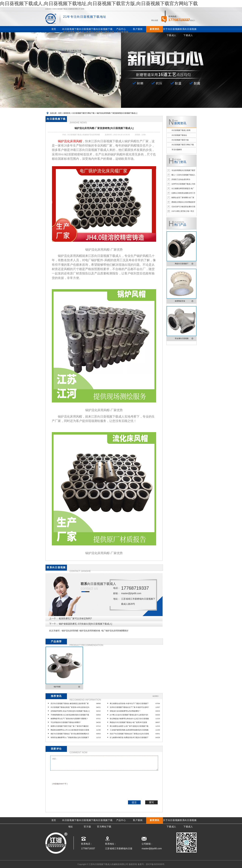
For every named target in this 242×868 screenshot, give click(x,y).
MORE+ (156, 696)
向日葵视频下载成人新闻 (181, 130)
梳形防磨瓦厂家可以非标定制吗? (75, 619)
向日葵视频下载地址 (179, 135)
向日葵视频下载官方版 (180, 140)
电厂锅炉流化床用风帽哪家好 (115, 631)
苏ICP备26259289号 (155, 864)
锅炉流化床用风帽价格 (90, 631)
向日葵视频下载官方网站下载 (83, 113)
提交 (134, 802)
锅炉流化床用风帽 (70, 631)
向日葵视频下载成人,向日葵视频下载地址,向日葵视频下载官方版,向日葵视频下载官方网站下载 (99, 3)
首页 (60, 113)
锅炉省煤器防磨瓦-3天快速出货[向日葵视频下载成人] (85, 624)
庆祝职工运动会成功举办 (181, 179)
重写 (151, 802)
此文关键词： (55, 631)
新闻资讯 (67, 113)
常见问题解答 (177, 150)
